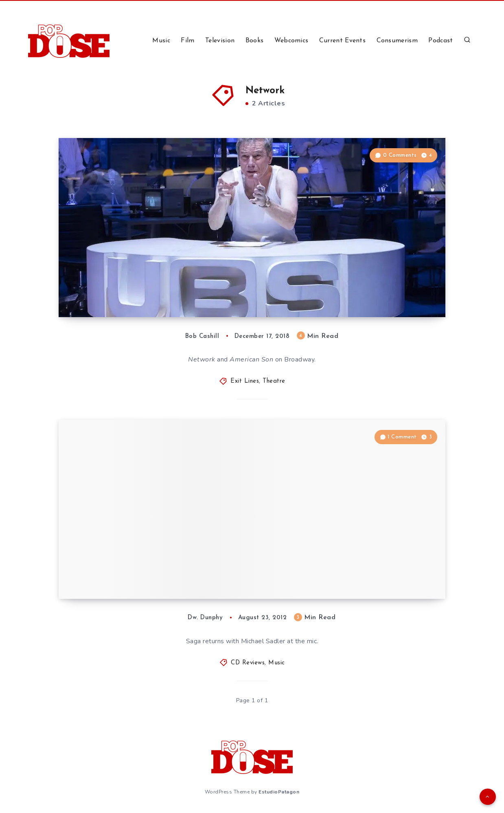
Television (220, 41)
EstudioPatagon (279, 792)
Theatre (274, 381)
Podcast (440, 41)
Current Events (342, 41)
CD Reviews (248, 663)
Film (187, 41)
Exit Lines (245, 381)
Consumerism (397, 41)
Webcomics (291, 41)
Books (255, 41)
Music (161, 41)
